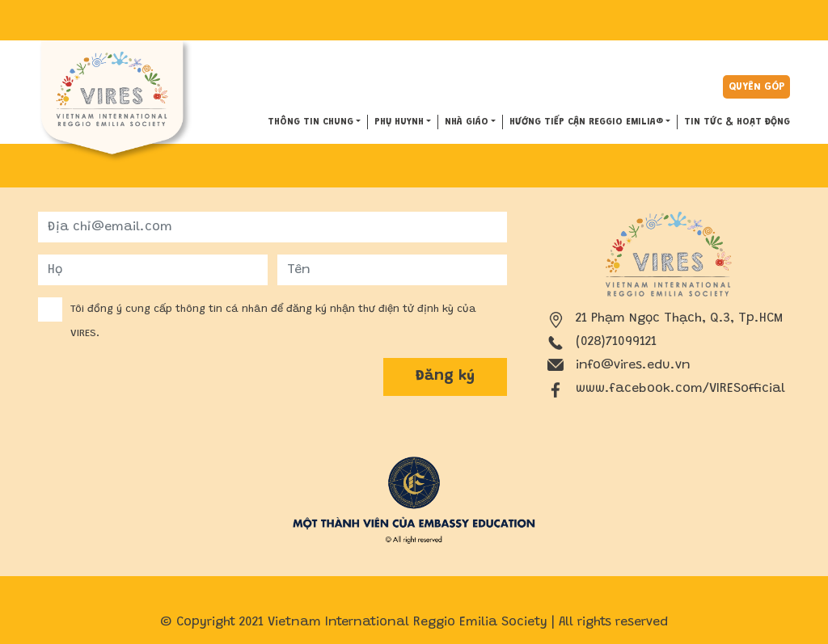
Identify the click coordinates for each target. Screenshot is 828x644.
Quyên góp (756, 87)
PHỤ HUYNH (399, 122)
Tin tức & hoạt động (737, 122)
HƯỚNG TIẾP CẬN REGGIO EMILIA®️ (586, 122)
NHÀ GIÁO (467, 122)
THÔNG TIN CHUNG (310, 122)
